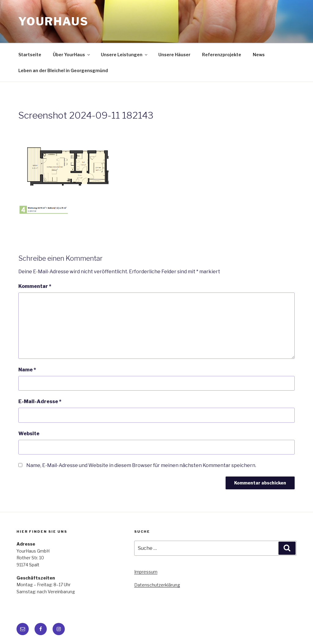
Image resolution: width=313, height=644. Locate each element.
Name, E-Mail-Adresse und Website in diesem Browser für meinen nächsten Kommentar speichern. (141, 465)
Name (27, 370)
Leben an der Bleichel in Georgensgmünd (63, 70)
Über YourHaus (72, 55)
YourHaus (53, 21)
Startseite (30, 55)
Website (29, 434)
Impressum (146, 572)
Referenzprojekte (222, 55)
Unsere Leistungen (125, 55)
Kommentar (35, 286)
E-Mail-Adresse (40, 401)
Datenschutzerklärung (157, 585)
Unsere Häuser (174, 55)
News (259, 55)
